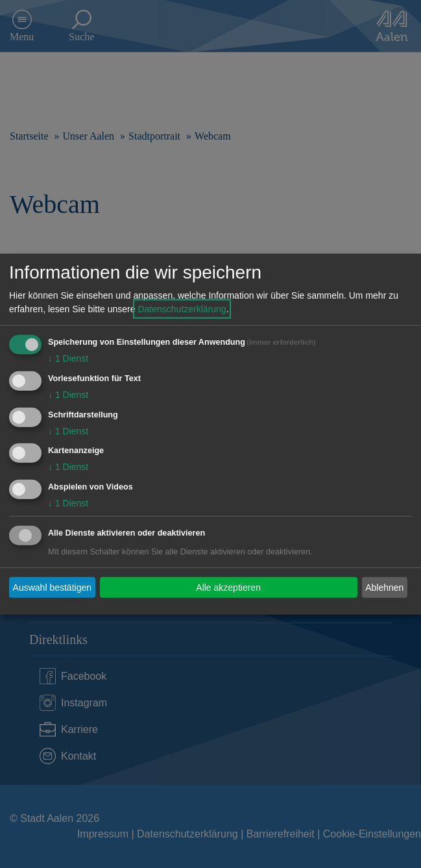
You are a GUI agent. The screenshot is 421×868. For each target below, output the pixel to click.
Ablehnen (384, 587)
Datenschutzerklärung (182, 309)
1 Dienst (68, 358)
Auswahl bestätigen (52, 587)
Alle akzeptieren (228, 587)
